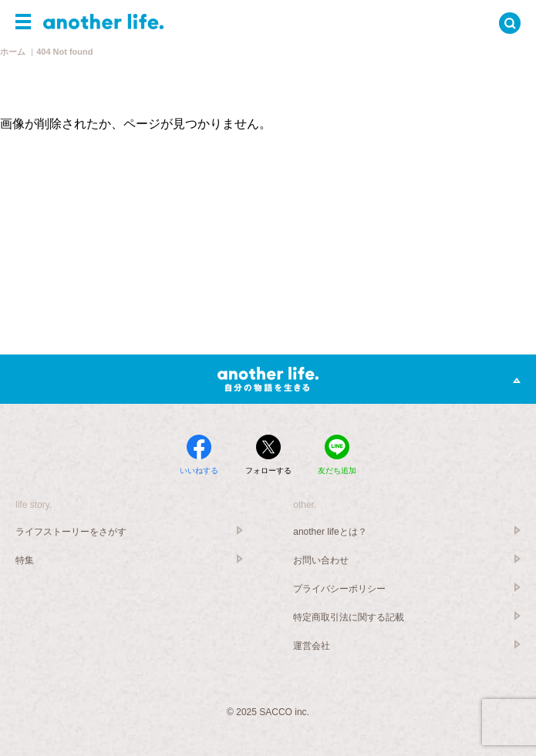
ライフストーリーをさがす (71, 532)
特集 (25, 560)
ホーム (13, 52)
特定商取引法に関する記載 (349, 617)
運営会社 (312, 646)
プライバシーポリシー (339, 589)
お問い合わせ (321, 560)
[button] (23, 22)
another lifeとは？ (330, 532)
